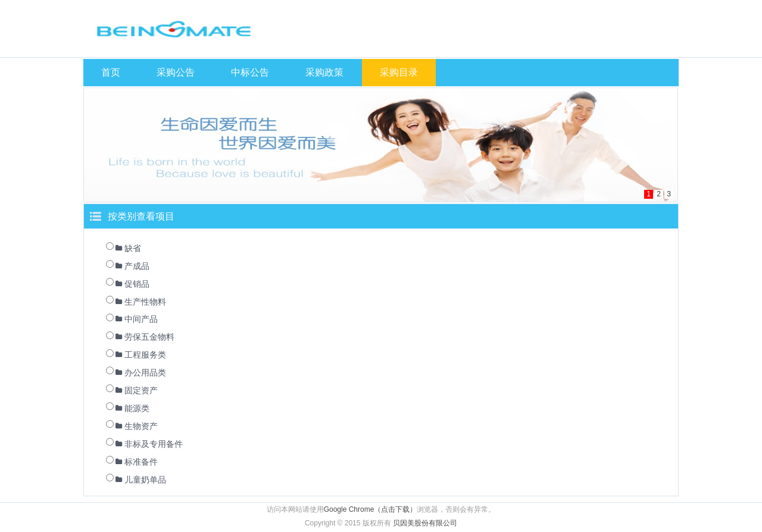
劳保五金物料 (149, 337)
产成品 (137, 266)
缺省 (133, 248)
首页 (111, 72)
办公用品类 (145, 373)
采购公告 (176, 72)
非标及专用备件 (154, 444)
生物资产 (141, 426)
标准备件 (141, 462)
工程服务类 (145, 355)
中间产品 (141, 319)
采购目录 (399, 72)
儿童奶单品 (145, 480)
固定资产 (141, 390)
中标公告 (250, 72)
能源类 (137, 408)
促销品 (137, 284)
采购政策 (324, 72)
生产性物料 (145, 302)
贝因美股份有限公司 (425, 523)
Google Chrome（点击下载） (371, 509)
